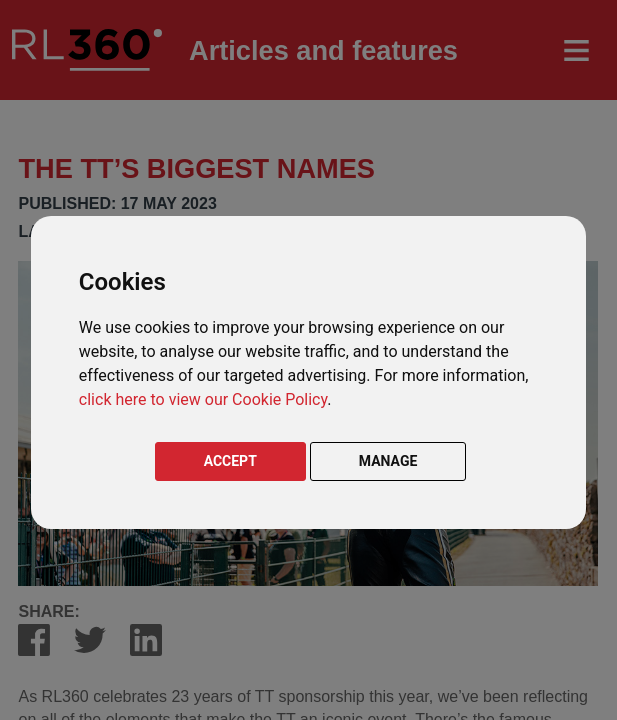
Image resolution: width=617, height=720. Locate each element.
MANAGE (388, 461)
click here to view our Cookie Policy (203, 399)
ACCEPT (230, 461)
